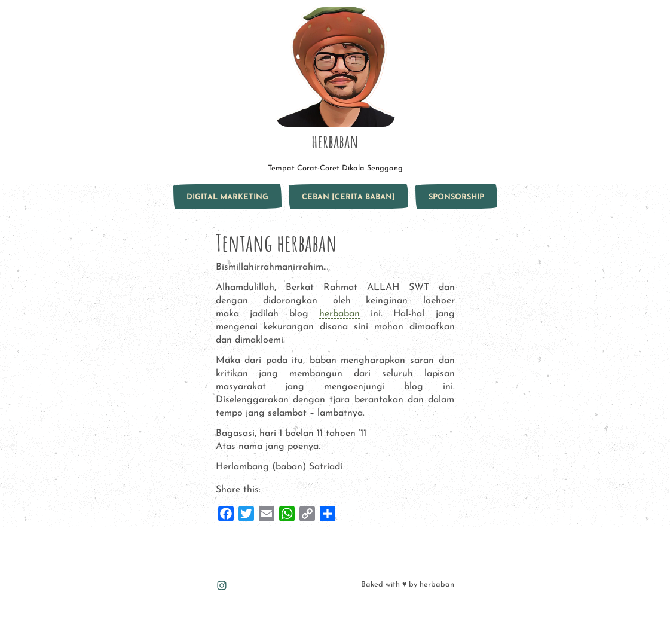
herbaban (335, 141)
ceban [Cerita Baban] (348, 197)
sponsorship (456, 197)
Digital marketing (227, 197)
